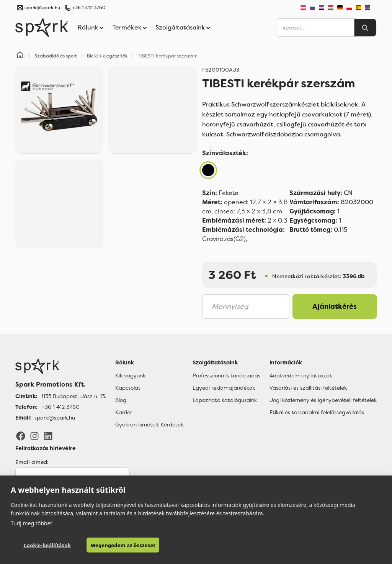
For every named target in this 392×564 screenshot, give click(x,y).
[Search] (365, 28)
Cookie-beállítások (47, 545)
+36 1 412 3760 (89, 8)
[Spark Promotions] (42, 28)
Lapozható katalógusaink (225, 400)
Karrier (124, 412)
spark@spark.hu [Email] (55, 418)
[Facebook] (21, 436)
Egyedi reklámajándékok (224, 388)
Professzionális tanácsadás (226, 375)
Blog (121, 400)
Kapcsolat (128, 388)
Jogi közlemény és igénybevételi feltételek (323, 400)
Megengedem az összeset (123, 545)
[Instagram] (34, 436)
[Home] (20, 56)
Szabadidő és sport (56, 56)
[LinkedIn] (48, 436)
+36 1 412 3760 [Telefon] (61, 407)
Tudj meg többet (32, 523)
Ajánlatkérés (335, 307)
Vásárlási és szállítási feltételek (308, 388)
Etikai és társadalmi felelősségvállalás (317, 412)
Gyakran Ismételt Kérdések (149, 425)
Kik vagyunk (130, 375)
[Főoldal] (61, 366)
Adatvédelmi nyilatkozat (301, 375)
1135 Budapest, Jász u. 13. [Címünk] (74, 396)
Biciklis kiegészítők (107, 56)
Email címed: (32, 462)
